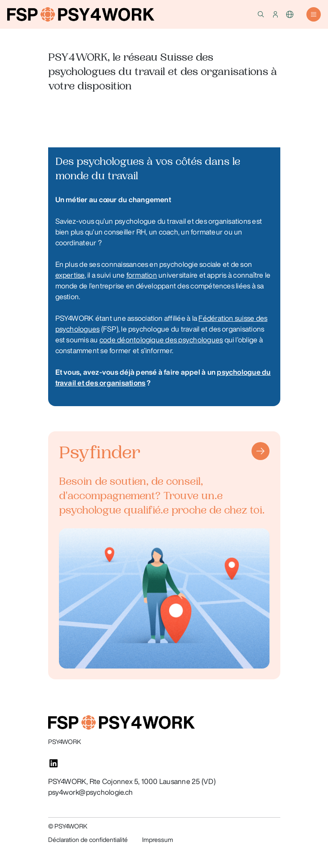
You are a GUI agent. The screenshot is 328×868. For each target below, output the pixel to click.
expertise (70, 275)
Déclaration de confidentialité (88, 840)
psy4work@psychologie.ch (91, 792)
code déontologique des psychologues (161, 340)
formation (142, 275)
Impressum (158, 840)
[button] (261, 14)
